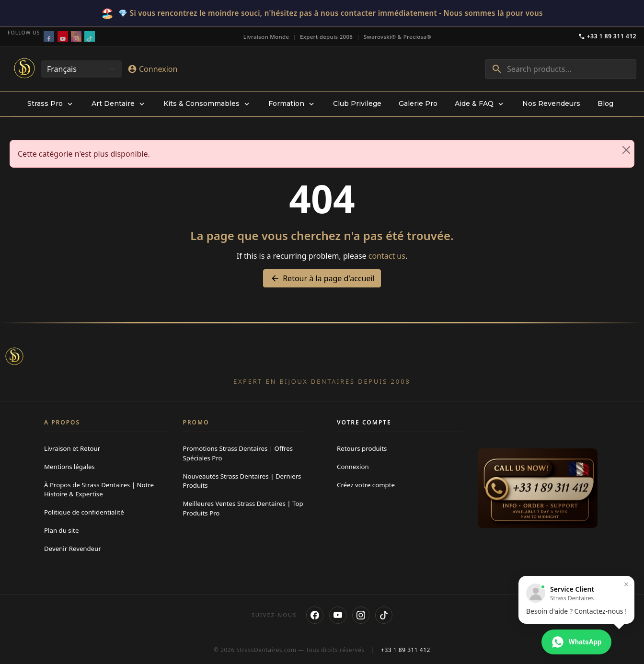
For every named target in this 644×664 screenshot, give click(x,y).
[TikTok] (384, 615)
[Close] (626, 150)
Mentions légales (69, 467)
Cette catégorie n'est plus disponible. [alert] (326, 150)
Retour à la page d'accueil (322, 278)
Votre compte (364, 422)
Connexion (353, 467)
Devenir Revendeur (73, 549)
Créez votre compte (366, 485)
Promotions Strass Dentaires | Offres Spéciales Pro (238, 453)
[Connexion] (152, 69)
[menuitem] (51, 104)
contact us (387, 256)
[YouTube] (338, 615)
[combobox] (561, 69)
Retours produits (362, 448)
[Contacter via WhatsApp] (576, 642)
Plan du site (61, 530)
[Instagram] (361, 615)
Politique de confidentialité (84, 512)
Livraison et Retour (72, 448)
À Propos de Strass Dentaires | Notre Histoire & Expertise (99, 490)
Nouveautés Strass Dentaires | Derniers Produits (242, 481)
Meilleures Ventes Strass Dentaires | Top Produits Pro (243, 508)
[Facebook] (315, 615)
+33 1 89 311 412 (607, 36)
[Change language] (81, 69)
